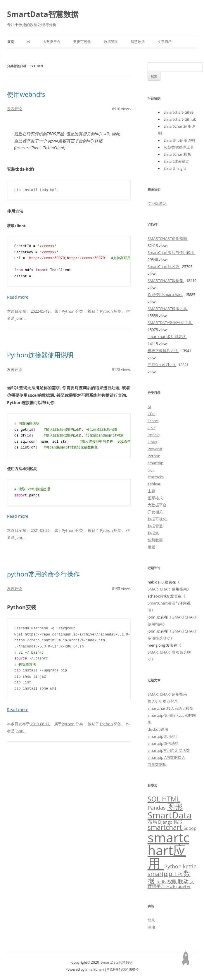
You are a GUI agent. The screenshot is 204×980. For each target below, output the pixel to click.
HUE (171, 886)
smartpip (155, 463)
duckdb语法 (158, 729)
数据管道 (111, 42)
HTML (171, 799)
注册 (151, 927)
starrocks (156, 477)
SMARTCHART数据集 (166, 281)
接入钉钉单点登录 (163, 701)
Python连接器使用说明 (40, 355)
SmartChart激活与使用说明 (171, 252)
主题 (151, 491)
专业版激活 (157, 203)
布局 (153, 822)
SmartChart (95, 969)
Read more (18, 297)
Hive (152, 428)
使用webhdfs (26, 94)
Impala (154, 435)
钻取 (178, 822)
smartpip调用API (162, 736)
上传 (179, 874)
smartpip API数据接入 (166, 757)
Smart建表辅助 (177, 161)
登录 (151, 920)
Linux (152, 442)
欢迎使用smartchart (165, 295)
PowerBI (155, 449)
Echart (153, 421)
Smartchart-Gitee (179, 112)
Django (166, 822)
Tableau (154, 484)
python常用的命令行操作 (43, 574)
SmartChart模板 (178, 154)
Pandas (157, 808)
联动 (184, 881)
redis (162, 882)
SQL (151, 470)
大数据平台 (52, 42)
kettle (190, 866)
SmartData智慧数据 (43, 14)
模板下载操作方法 (163, 351)
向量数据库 (157, 764)
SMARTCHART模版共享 (168, 309)
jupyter (183, 886)
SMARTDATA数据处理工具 (170, 323)
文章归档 (165, 42)
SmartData (170, 815)
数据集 (153, 533)
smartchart (166, 827)
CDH (152, 414)
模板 (151, 547)
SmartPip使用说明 (179, 140)
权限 (173, 881)
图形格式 (155, 498)
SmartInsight (175, 168)
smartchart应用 (168, 850)
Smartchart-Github (180, 119)
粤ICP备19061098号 (122, 969)
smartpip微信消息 (163, 743)
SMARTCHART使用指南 (168, 238)
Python (68, 311)
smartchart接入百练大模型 (171, 708)
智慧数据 (138, 42)
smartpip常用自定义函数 (169, 750)
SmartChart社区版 (164, 266)
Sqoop (190, 828)
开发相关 (155, 512)
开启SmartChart (162, 365)
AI (28, 42)
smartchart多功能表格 (167, 337)
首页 (11, 42)
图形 (175, 807)
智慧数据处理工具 (179, 147)
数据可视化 (82, 42)
